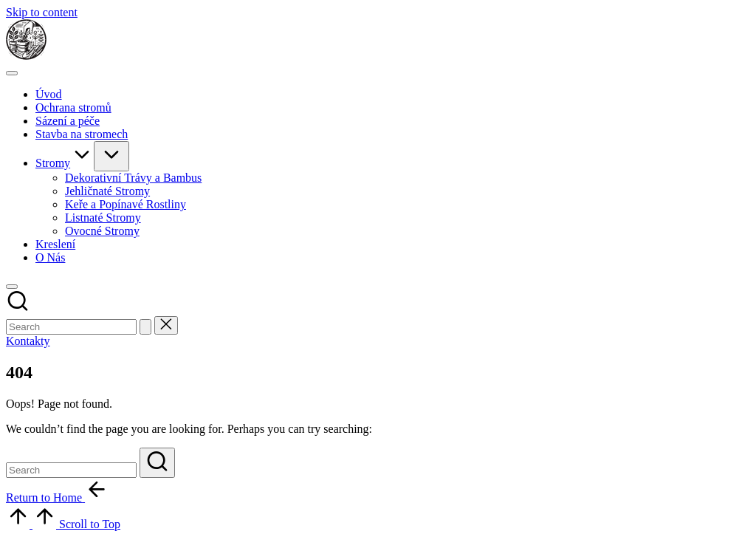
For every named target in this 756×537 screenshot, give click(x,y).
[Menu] (12, 73)
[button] (145, 327)
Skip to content (42, 12)
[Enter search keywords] (71, 327)
